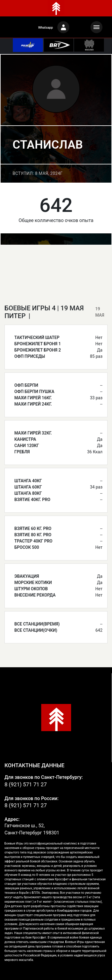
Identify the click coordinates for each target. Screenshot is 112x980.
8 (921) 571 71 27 (26, 784)
